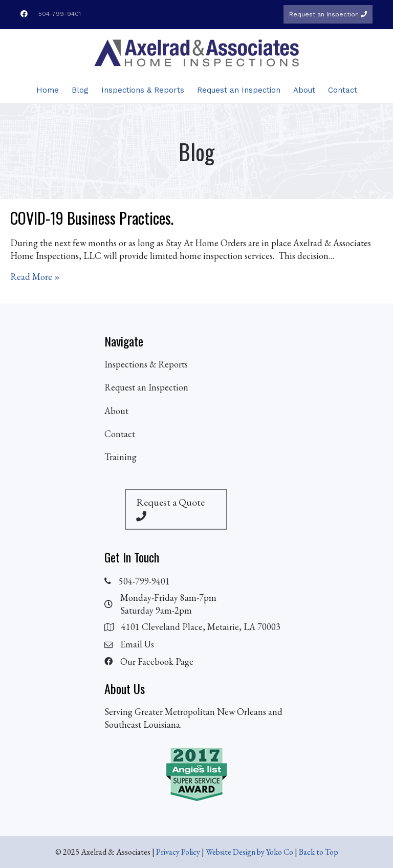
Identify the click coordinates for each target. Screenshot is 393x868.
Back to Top (319, 852)
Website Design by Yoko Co (249, 852)
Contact (343, 90)
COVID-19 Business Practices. (92, 218)
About (304, 90)
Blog (80, 90)
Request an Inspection (328, 14)
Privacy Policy (178, 852)
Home (48, 90)
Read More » (35, 276)
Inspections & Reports (143, 90)
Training (121, 457)
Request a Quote (170, 508)
